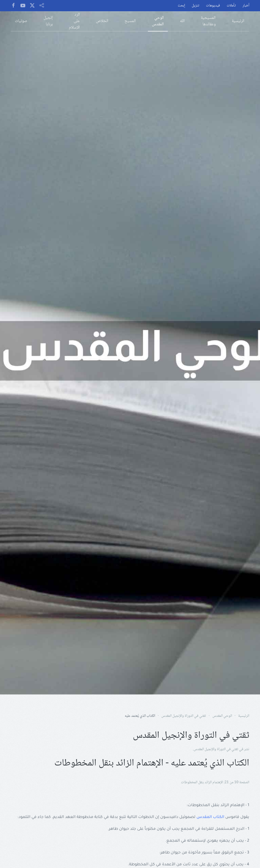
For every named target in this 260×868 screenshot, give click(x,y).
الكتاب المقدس (210, 817)
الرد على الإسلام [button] (74, 21)
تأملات (231, 6)
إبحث (181, 6)
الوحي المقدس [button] (158, 21)
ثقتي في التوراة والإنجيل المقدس (216, 749)
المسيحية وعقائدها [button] (208, 21)
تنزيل (195, 6)
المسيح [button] (130, 21)
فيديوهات (213, 6)
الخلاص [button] (102, 21)
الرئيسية (238, 21)
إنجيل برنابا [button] (48, 21)
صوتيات (21, 21)
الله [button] (182, 21)
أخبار (246, 6)
